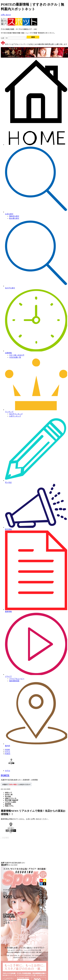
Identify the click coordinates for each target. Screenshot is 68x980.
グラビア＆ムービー (17, 679)
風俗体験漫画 (14, 681)
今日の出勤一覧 (15, 357)
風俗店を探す (14, 216)
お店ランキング (15, 416)
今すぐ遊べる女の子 (17, 355)
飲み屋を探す (14, 218)
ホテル (8, 771)
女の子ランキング (16, 414)
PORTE (5, 775)
